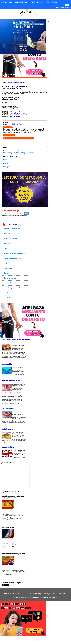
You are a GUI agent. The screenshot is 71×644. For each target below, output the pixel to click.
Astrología (55, 593)
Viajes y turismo (42, 593)
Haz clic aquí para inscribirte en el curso (17, 75)
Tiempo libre (24, 593)
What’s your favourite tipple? (18, 115)
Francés (6, 160)
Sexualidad (7, 293)
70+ (49, 595)
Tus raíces (24, 595)
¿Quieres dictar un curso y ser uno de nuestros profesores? (19, 138)
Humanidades (8, 268)
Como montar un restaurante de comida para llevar (16, 339)
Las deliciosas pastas (7, 429)
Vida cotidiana (62, 593)
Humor (29, 595)
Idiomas (6, 273)
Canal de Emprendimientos (25, 153)
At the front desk (14, 111)
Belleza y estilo (12, 593)
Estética (6, 248)
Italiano (6, 163)
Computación (8, 243)
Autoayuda (7, 233)
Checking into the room (17, 113)
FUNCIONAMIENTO (38, 2)
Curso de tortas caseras (8, 408)
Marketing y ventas (10, 278)
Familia (49, 593)
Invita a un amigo (8, 127)
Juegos (34, 595)
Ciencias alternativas (10, 238)
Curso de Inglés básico (8, 447)
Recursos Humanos (10, 283)
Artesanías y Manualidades (12, 228)
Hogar (6, 263)
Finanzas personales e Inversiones (14, 253)
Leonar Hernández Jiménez (16, 83)
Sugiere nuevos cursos (9, 135)
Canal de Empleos (9, 153)
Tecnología (7, 298)
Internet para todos (42, 595)
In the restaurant (14, 116)
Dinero (18, 593)
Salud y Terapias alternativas (13, 288)
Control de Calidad (7, 364)
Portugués (6, 167)
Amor (6, 593)
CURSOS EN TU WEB (22, 2)
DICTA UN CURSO (8, 2)
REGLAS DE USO (52, 2)
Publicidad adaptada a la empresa (11, 381)
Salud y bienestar (33, 593)
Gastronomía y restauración (12, 258)
